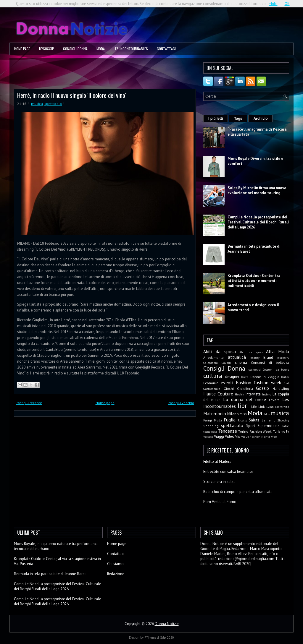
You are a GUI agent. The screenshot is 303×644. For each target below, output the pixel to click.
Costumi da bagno (276, 369)
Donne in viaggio (265, 377)
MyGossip (47, 49)
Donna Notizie (167, 624)
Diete (245, 377)
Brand (268, 357)
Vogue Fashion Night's (256, 437)
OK (287, 4)
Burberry (283, 358)
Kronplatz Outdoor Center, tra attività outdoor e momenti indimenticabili (254, 281)
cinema (241, 362)
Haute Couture (218, 394)
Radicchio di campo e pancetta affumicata (238, 492)
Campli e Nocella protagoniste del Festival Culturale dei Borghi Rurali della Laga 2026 (258, 222)
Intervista (253, 394)
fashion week (267, 382)
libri (243, 406)
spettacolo (53, 104)
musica (37, 104)
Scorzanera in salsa (219, 482)
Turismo (279, 431)
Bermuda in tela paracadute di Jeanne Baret (50, 574)
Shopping (211, 426)
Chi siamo (115, 564)
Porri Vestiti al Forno (220, 502)
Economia (211, 383)
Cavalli (226, 363)
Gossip (262, 388)
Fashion (244, 382)
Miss (243, 414)
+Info (273, 4)
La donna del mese (245, 399)
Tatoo (286, 426)
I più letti (216, 119)
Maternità (282, 407)
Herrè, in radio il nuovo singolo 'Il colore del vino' (72, 95)
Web (274, 437)
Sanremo (269, 420)
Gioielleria (245, 388)
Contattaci (166, 49)
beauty (255, 358)
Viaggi (219, 436)
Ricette (242, 420)
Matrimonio (215, 413)
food (286, 383)
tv (288, 431)
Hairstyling (281, 388)
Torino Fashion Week (255, 431)
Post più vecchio (181, 403)
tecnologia (210, 432)
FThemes (151, 637)
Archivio (260, 119)
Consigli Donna (75, 49)
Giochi (229, 388)
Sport (251, 426)
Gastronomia (212, 389)
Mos (267, 414)
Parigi (208, 420)
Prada (218, 420)
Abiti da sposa (220, 351)
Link (262, 407)
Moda (101, 49)
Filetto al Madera (217, 461)
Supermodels (269, 426)
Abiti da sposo (251, 352)
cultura (213, 376)
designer (232, 377)
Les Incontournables (131, 49)
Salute (254, 420)
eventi (227, 382)
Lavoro (274, 400)
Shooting (283, 420)
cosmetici (255, 369)
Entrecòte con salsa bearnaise (228, 472)
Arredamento (213, 357)
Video (230, 436)
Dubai (285, 377)
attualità (237, 357)
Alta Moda (278, 351)
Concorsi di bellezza (270, 362)
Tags (238, 119)
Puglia (230, 420)
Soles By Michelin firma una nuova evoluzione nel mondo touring (257, 190)
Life (254, 407)
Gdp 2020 (167, 637)
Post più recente (29, 403)
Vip (238, 436)
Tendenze (228, 431)
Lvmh (270, 407)
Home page (22, 49)
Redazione (116, 574)
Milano (233, 414)
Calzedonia (211, 363)
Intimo (267, 394)
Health (240, 394)
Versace (208, 437)
